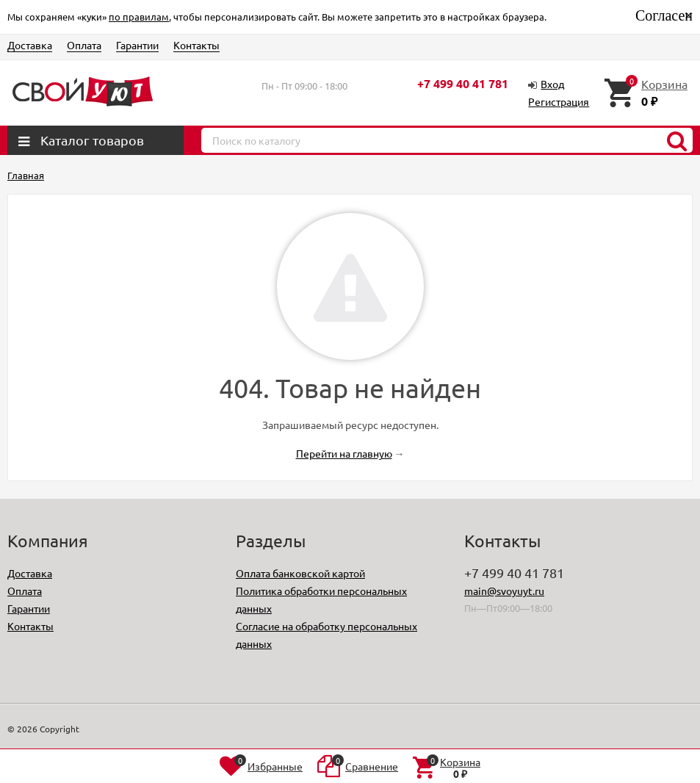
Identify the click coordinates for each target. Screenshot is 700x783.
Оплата (84, 45)
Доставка (30, 45)
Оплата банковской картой (300, 573)
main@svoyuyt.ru (504, 591)
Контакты (196, 45)
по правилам (139, 17)
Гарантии (137, 45)
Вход (552, 84)
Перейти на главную (344, 453)
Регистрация (559, 101)
